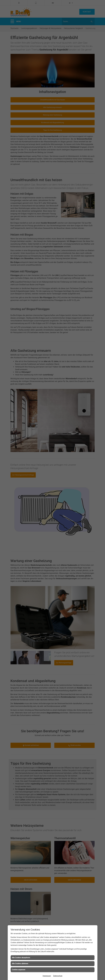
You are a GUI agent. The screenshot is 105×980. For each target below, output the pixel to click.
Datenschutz (58, 976)
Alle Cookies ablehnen (20, 964)
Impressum (47, 976)
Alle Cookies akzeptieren (21, 958)
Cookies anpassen (19, 970)
